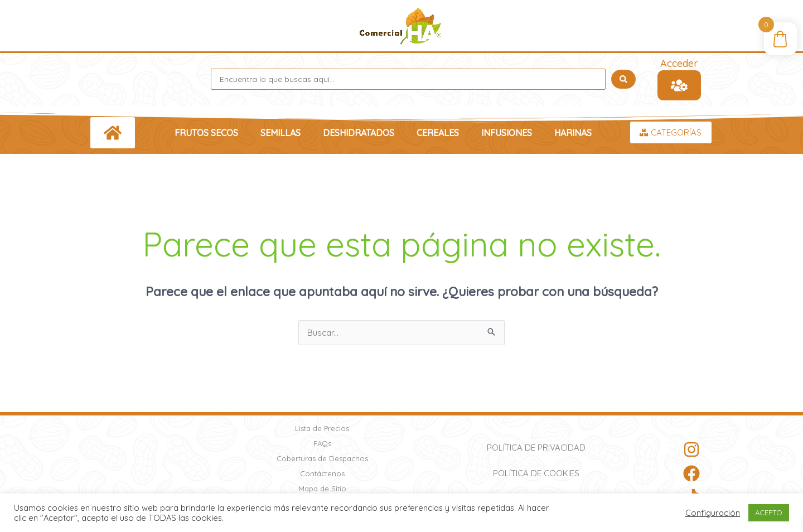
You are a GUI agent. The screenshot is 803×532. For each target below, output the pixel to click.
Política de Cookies (536, 473)
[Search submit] (623, 79)
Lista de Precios (322, 428)
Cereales (438, 133)
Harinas (573, 133)
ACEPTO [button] (769, 512)
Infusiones (507, 133)
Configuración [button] (713, 513)
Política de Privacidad (536, 448)
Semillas (280, 133)
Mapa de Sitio (322, 489)
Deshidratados (359, 133)
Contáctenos (322, 473)
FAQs (322, 443)
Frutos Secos (206, 133)
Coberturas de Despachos (322, 458)
